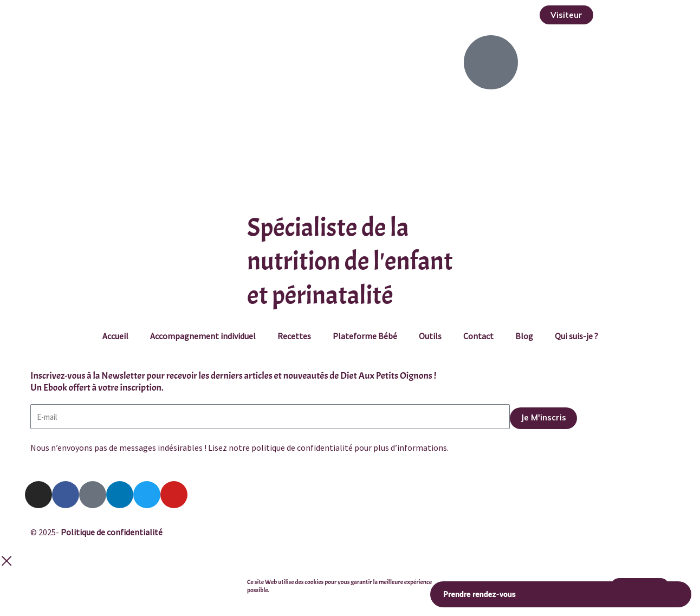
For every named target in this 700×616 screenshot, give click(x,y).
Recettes (294, 336)
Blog (524, 336)
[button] (566, 15)
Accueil (115, 336)
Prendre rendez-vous (561, 595)
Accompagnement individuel (203, 336)
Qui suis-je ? (576, 336)
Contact (478, 336)
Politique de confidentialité (112, 532)
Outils (430, 336)
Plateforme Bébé (365, 336)
